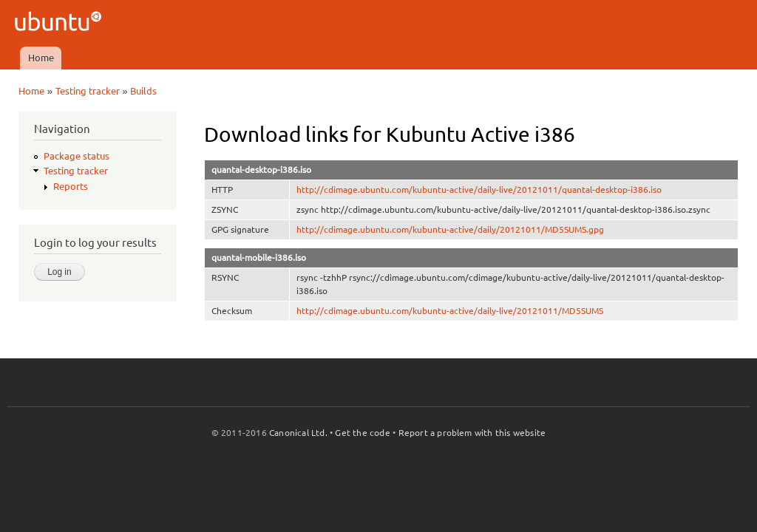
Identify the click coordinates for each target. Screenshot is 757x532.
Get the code (362, 433)
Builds (143, 91)
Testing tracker (88, 91)
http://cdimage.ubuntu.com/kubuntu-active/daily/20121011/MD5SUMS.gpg (450, 229)
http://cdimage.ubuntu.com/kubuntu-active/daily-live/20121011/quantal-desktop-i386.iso (479, 190)
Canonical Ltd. (298, 433)
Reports (71, 186)
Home (41, 58)
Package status (77, 156)
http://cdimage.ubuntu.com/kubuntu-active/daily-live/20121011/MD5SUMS (450, 311)
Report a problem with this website (472, 433)
